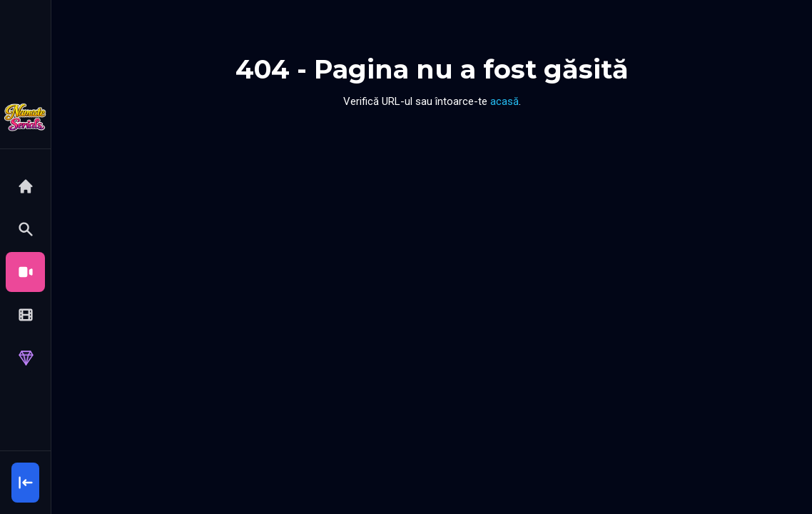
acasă (504, 101)
